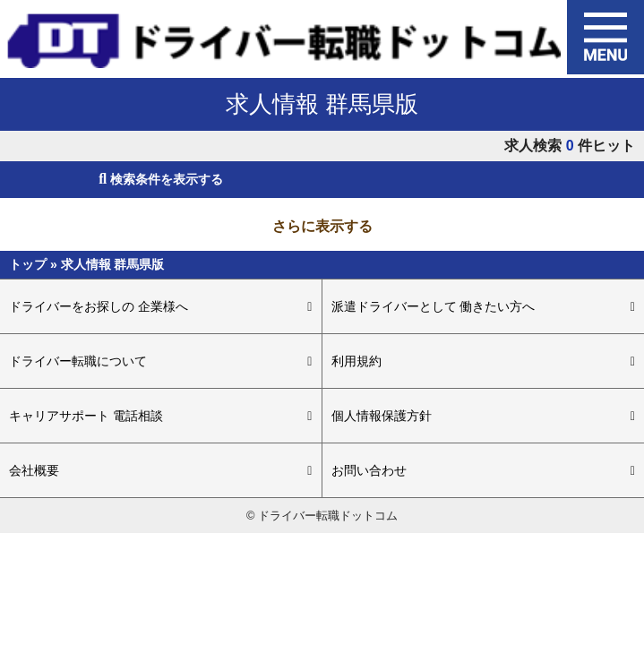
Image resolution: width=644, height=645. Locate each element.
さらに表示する (322, 226)
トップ (30, 264)
